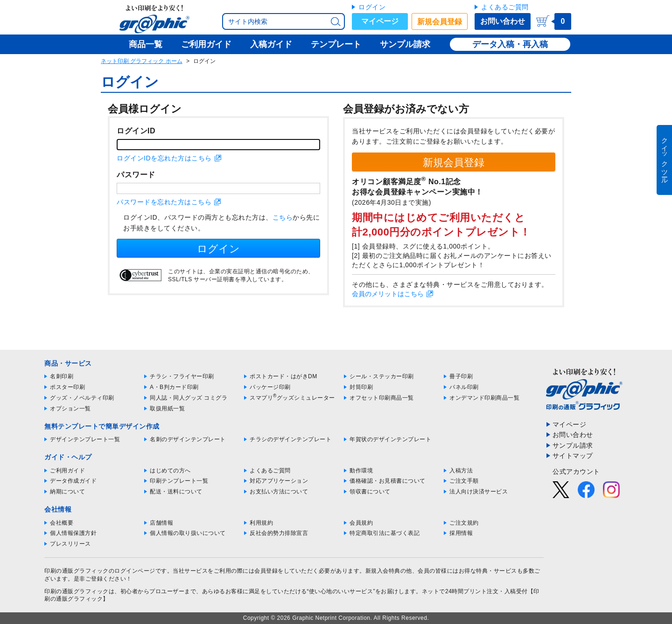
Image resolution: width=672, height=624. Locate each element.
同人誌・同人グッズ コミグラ (189, 398)
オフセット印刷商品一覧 (382, 398)
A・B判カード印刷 (174, 387)
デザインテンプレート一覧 (85, 439)
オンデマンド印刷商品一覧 (484, 398)
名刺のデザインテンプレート (188, 439)
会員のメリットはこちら (388, 294)
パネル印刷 (464, 387)
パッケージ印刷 (270, 387)
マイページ (380, 21)
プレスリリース (70, 544)
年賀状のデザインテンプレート (390, 439)
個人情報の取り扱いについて (188, 533)
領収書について (370, 492)
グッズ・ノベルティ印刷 (82, 398)
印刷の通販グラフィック (77, 591)
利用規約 (261, 523)
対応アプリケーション (279, 481)
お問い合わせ (503, 21)
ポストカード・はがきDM (283, 376)
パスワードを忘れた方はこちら (164, 202)
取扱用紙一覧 (167, 409)
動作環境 (361, 471)
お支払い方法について (279, 492)
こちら (283, 217)
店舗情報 (161, 523)
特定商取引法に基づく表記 (385, 533)
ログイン (372, 7)
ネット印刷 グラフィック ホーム (142, 61)
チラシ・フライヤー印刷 (182, 376)
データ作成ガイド (73, 481)
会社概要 (62, 523)
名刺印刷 (62, 376)
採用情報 (461, 533)
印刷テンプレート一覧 (179, 481)
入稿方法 (461, 471)
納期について (67, 492)
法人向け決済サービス (479, 492)
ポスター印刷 (67, 387)
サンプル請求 (573, 445)
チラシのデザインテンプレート (290, 439)
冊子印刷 (461, 376)
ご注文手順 (464, 481)
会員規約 (361, 523)
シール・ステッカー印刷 (382, 376)
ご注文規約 (464, 523)
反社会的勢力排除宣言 (279, 533)
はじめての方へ (170, 471)
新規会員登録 (440, 22)
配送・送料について (176, 492)
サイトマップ (573, 456)
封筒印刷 (361, 387)
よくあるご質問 (505, 7)
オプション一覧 (70, 409)
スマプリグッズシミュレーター (292, 398)
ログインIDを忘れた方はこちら (164, 158)
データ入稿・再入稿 (510, 44)
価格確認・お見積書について (388, 481)
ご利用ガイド (67, 471)
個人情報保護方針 (73, 533)
